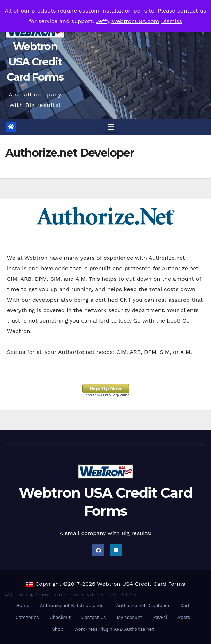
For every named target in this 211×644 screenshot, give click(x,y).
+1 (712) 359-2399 (122, 595)
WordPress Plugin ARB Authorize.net (114, 629)
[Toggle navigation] (111, 127)
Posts (184, 617)
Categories (27, 617)
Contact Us (94, 617)
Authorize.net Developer (143, 606)
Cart (185, 606)
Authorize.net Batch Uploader (73, 606)
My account (129, 617)
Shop (57, 629)
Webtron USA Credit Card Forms (35, 62)
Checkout (60, 617)
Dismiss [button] (172, 21)
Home (23, 606)
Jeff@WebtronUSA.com (127, 21)
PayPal (160, 617)
